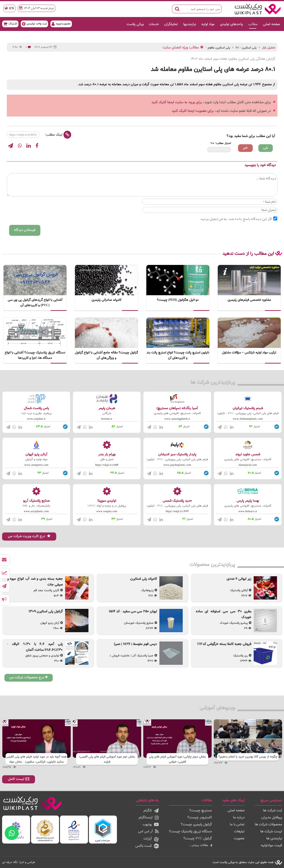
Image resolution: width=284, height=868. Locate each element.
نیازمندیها (190, 24)
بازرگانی (107, 413)
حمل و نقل (107, 460)
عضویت (239, 839)
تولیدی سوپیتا (107, 501)
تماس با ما (237, 825)
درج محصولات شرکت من (29, 678)
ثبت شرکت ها (273, 811)
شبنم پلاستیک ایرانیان (248, 408)
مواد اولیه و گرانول (36, 460)
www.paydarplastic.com (177, 465)
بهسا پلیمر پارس (248, 501)
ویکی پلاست (135, 24)
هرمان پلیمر (107, 408)
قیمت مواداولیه (272, 846)
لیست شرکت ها (271, 832)
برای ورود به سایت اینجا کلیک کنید (177, 102)
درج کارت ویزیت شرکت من (29, 536)
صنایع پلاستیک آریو (36, 501)
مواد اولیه (208, 24)
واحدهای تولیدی (231, 24)
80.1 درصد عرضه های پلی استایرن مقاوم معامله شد (213, 70)
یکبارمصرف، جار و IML (36, 506)
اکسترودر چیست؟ (200, 818)
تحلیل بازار (269, 48)
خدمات (154, 24)
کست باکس (147, 846)
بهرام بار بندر (107, 455)
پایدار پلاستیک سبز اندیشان (177, 455)
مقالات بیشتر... (200, 845)
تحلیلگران (171, 24)
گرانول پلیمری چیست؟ (196, 825)
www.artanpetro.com (36, 465)
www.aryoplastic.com (36, 511)
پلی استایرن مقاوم (219, 48)
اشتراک (10, 24)
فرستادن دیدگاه (25, 230)
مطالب (253, 24)
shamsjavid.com (248, 465)
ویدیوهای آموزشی (217, 708)
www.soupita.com (107, 511)
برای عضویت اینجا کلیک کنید (193, 111)
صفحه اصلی (272, 24)
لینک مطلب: (58, 135)
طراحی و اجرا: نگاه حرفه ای (19, 862)
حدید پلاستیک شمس (177, 501)
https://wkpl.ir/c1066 (107, 465)
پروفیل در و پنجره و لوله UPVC (107, 506)
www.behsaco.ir (248, 511)
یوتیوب (151, 825)
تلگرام (151, 811)
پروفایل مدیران (272, 818)
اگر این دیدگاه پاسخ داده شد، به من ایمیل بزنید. (238, 219)
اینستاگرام (149, 818)
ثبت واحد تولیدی (34, 24)
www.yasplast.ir (36, 419)
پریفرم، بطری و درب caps (36, 413)
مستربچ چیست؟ (201, 811)
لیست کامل (19, 779)
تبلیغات (239, 832)
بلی (266, 148)
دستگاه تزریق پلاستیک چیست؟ (190, 832)
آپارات (151, 839)
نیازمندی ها (274, 839)
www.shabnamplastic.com (248, 419)
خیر (245, 148)
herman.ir (107, 419)
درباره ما (239, 818)
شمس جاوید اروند (248, 455)
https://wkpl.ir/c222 (177, 511)
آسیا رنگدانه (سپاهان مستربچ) (177, 408)
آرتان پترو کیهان (36, 455)
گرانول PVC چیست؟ (198, 839)
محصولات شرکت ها (268, 825)
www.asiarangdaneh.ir (177, 419)
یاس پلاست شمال (36, 408)
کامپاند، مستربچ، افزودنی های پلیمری (177, 413)
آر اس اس (148, 832)
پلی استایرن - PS (246, 48)
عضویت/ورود (61, 24)
